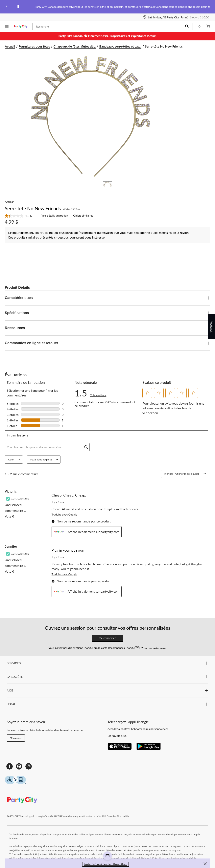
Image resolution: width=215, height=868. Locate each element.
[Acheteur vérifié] (18, 499)
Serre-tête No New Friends (33, 208)
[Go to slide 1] (107, 186)
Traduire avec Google (64, 514)
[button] (187, 27)
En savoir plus (117, 736)
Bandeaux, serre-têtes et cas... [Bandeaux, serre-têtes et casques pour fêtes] (120, 46)
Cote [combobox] (15, 460)
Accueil (10, 46)
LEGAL (107, 704)
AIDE (107, 690)
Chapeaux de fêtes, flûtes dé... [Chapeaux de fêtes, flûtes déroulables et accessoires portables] (75, 46)
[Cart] (208, 27)
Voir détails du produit (55, 215)
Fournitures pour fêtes (34, 46)
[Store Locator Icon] (145, 17)
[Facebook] (10, 766)
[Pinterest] (19, 766)
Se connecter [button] (108, 638)
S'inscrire (16, 738)
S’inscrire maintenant (153, 648)
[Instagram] (29, 766)
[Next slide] (208, 7)
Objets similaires (83, 215)
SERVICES (107, 663)
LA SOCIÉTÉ (107, 677)
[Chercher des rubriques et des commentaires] (47, 447)
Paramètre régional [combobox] (45, 460)
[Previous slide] (7, 7)
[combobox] (188, 474)
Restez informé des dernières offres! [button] (106, 864)
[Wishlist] (200, 27)
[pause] (18, 7)
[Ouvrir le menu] (7, 27)
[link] (21, 216)
